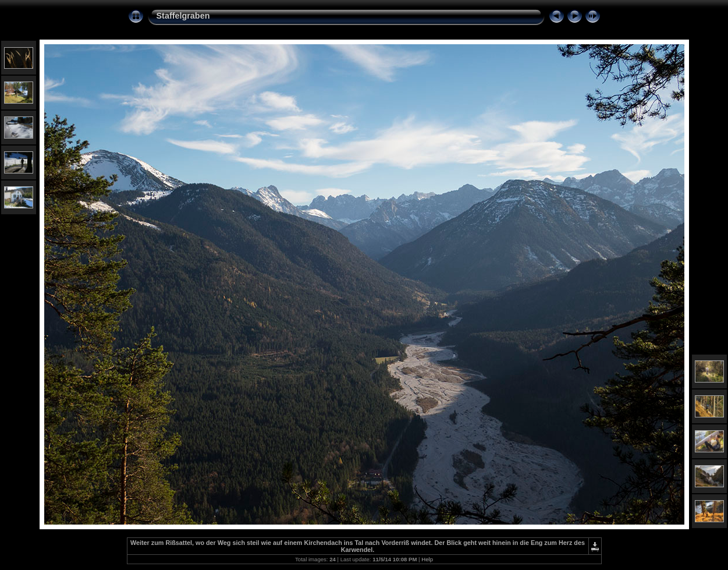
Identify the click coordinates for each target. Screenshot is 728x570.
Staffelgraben (183, 16)
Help (427, 559)
